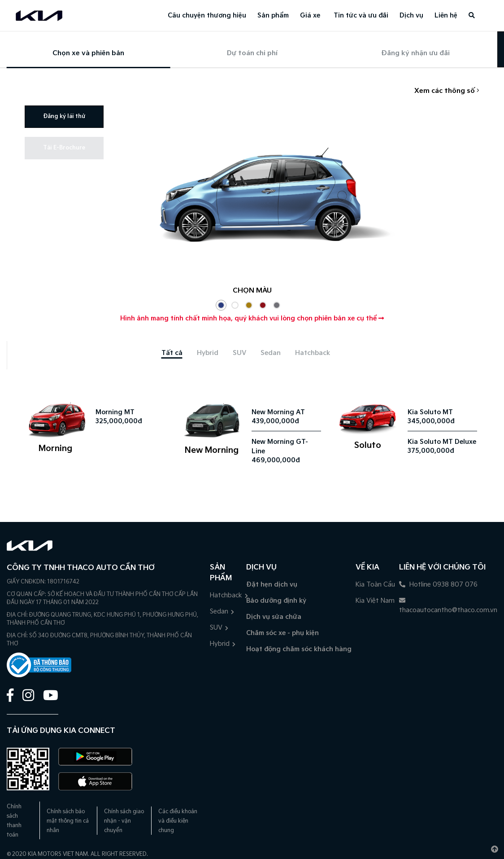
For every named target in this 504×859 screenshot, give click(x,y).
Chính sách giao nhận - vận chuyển (124, 821)
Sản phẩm (273, 15)
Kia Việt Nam (375, 601)
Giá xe (310, 15)
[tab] (172, 353)
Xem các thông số (447, 91)
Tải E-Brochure (64, 148)
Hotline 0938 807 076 (438, 585)
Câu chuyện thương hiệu (207, 15)
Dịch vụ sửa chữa (274, 617)
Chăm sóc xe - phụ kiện (282, 633)
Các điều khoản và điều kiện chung (178, 821)
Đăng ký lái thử (64, 116)
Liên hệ (446, 15)
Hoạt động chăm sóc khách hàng (299, 649)
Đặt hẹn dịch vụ (272, 585)
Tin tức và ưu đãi (361, 15)
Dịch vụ (411, 15)
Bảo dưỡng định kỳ (276, 601)
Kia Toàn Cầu (375, 585)
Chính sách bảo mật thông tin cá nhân (68, 821)
